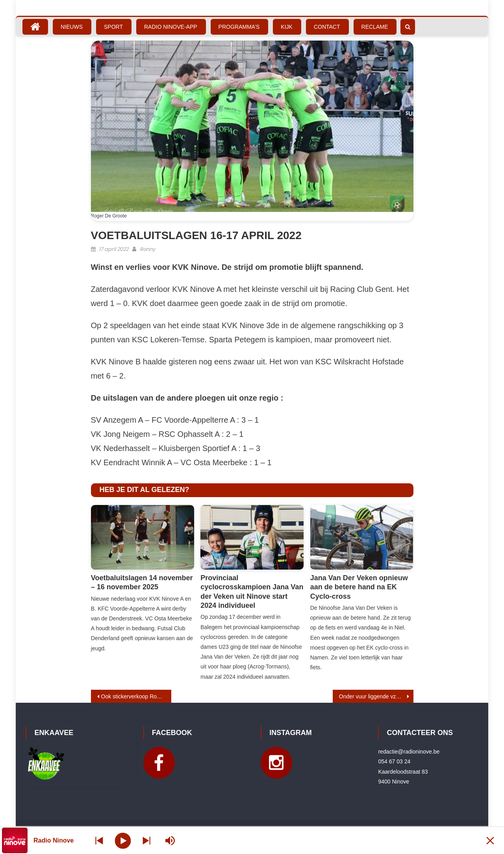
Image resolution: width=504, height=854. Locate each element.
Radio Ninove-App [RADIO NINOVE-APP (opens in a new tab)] (171, 27)
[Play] (123, 840)
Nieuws (72, 27)
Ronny (147, 249)
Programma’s (239, 27)
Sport (113, 27)
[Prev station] (146, 840)
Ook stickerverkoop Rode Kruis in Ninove (136, 696)
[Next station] (99, 840)
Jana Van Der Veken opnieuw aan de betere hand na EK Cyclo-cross (359, 587)
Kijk (287, 27)
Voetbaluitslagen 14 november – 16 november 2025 (142, 582)
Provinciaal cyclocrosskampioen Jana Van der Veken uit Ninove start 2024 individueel (252, 592)
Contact (327, 27)
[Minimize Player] (490, 840)
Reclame (375, 27)
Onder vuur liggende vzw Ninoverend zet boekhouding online (376, 696)
